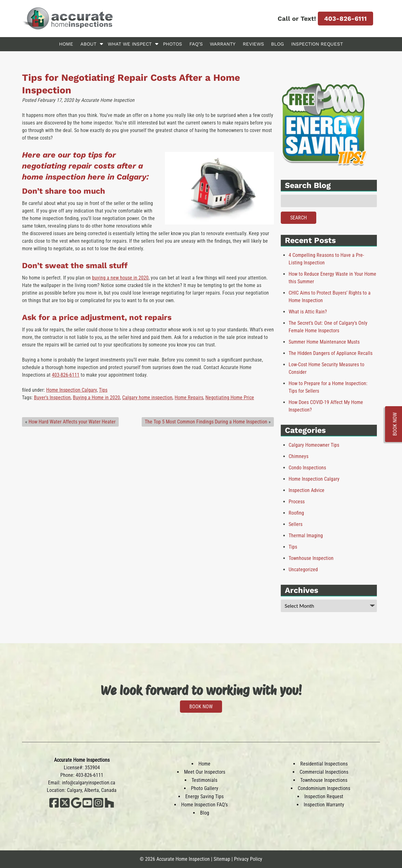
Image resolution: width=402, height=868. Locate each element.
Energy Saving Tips (204, 796)
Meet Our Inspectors (205, 772)
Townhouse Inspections (324, 780)
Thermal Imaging (306, 536)
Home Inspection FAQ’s (204, 805)
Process (297, 502)
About (88, 44)
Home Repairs (189, 398)
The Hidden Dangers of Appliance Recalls (331, 353)
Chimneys (299, 456)
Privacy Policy (248, 859)
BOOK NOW (201, 707)
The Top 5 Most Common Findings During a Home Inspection (206, 422)
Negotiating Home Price (230, 398)
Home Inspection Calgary (71, 390)
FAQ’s (196, 44)
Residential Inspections (324, 764)
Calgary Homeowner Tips (314, 445)
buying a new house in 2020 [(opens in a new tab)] (120, 278)
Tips (103, 390)
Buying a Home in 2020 (96, 398)
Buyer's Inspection (52, 398)
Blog (277, 44)
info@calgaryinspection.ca (89, 783)
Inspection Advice (307, 490)
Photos (173, 44)
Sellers (296, 524)
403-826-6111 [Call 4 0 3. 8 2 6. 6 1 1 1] (345, 19)
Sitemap (222, 859)
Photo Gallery (205, 788)
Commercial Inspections (324, 772)
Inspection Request (317, 44)
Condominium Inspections (324, 788)
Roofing (296, 513)
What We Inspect (130, 44)
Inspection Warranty (324, 805)
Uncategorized (303, 569)
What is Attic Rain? (308, 312)
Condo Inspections (307, 468)
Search (299, 218)
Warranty (223, 44)
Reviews (253, 44)
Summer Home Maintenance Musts (324, 342)
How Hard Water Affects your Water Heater (72, 422)
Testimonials (204, 780)
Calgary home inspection (147, 398)
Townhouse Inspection (311, 558)
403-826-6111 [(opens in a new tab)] (66, 375)
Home (66, 44)
